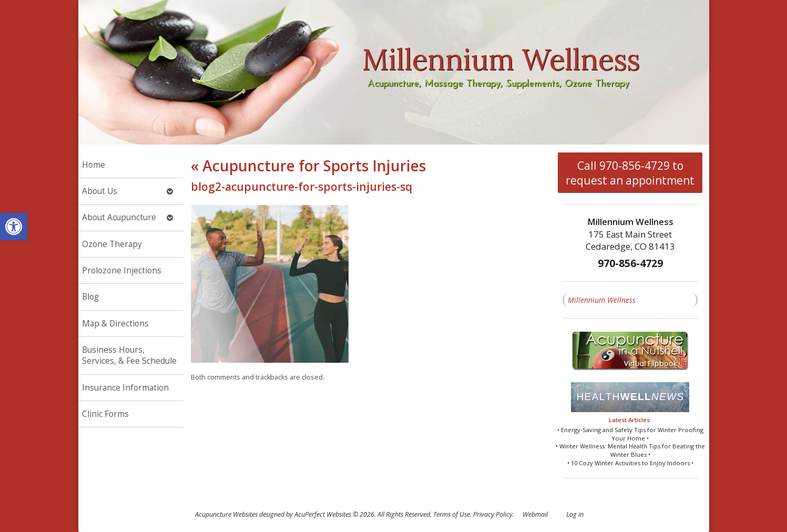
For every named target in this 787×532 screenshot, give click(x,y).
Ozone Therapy (112, 244)
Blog (90, 297)
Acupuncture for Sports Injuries (308, 166)
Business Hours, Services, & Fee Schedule (129, 356)
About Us (100, 191)
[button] (14, 227)
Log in (575, 514)
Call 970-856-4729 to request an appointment (630, 173)
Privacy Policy (493, 514)
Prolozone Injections (122, 270)
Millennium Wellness (602, 300)
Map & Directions (115, 324)
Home (94, 165)
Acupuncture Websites (226, 514)
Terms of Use (452, 514)
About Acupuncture (119, 217)
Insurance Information (125, 388)
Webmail (535, 514)
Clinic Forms (105, 414)
